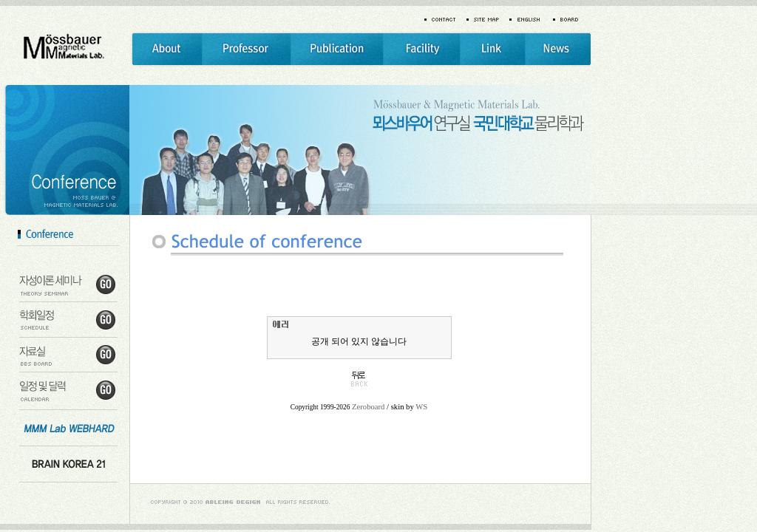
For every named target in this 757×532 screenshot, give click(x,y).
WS (421, 407)
